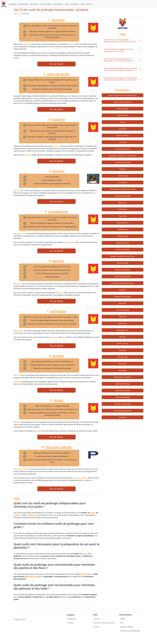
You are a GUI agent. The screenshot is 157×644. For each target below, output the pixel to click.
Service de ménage (123, 397)
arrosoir (58, 171)
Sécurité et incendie (123, 391)
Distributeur (123, 209)
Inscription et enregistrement (123, 283)
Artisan (123, 122)
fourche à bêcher (59, 447)
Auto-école (123, 129)
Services (89, 4)
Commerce (34, 4)
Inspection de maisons (123, 297)
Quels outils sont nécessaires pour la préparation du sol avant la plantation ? (119, 60)
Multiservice (123, 323)
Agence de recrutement (123, 102)
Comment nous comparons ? (105, 623)
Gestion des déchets (123, 270)
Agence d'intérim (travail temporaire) (123, 95)
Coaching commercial (123, 162)
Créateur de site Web (123, 196)
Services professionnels (123, 411)
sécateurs (18, 515)
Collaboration (23, 4)
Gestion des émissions (123, 276)
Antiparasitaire (123, 115)
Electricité (123, 216)
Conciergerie (123, 182)
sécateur (58, 20)
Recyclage (123, 370)
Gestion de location (123, 250)
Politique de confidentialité (130, 631)
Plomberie (123, 364)
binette (58, 356)
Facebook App (123, 236)
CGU (122, 623)
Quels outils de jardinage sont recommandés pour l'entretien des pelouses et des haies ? (121, 79)
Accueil (96, 619)
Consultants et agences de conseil (123, 189)
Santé (83, 4)
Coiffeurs (123, 169)
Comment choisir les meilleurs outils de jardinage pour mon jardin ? (119, 50)
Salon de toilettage (123, 384)
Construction (58, 4)
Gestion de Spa (123, 263)
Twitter (123, 619)
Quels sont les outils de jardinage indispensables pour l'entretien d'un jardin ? (120, 41)
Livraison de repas (123, 310)
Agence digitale (123, 109)
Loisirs (67, 4)
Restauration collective (123, 377)
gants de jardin (58, 74)
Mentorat (123, 317)
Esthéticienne (123, 229)
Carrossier (123, 142)
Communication (46, 4)
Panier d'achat (123, 344)
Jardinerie (123, 303)
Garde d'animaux (123, 243)
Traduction (123, 417)
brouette (58, 119)
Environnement (123, 223)
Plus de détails (56, 64)
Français (70, 623)
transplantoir (58, 211)
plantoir (58, 261)
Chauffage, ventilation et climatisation (123, 156)
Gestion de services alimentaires (123, 256)
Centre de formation (123, 149)
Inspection (123, 290)
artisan (72, 44)
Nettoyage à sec (123, 330)
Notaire (123, 337)
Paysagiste (123, 350)
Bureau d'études (123, 136)
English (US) (72, 619)
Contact (97, 627)
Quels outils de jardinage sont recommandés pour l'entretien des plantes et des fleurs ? (121, 69)
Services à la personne (123, 404)
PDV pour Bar (123, 357)
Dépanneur (123, 203)
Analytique (13, 4)
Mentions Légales (127, 627)
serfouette (58, 311)
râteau (58, 400)
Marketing (75, 4)
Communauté (123, 176)
